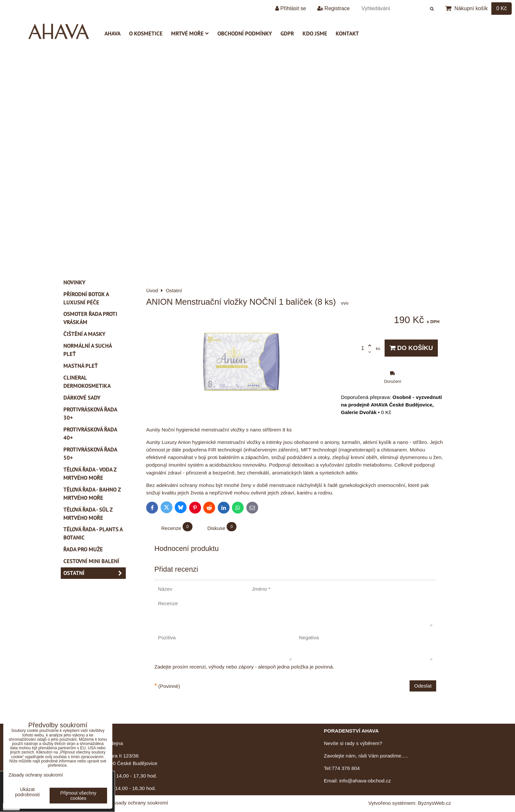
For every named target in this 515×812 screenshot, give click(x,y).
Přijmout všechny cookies (78, 796)
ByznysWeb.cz (435, 803)
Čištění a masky (84, 334)
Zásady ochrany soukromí (139, 803)
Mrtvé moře (190, 33)
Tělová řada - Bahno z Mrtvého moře (92, 494)
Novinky (74, 282)
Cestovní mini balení (91, 561)
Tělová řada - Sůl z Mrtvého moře (88, 514)
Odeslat (423, 686)
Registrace (334, 8)
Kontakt (347, 33)
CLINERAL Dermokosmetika (87, 382)
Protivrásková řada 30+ (90, 414)
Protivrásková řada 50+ (90, 454)
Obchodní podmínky (245, 33)
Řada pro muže (83, 549)
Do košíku (411, 348)
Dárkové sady (82, 398)
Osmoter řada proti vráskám (90, 318)
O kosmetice (146, 33)
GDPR (287, 33)
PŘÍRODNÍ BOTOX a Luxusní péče (86, 298)
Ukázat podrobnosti (27, 792)
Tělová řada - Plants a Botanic (93, 533)
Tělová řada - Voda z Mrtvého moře (90, 474)
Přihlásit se (291, 8)
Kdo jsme (315, 33)
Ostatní (95, 573)
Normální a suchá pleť (88, 350)
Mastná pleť (81, 366)
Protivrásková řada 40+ (90, 434)
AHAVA (112, 33)
